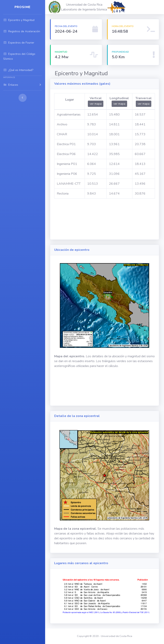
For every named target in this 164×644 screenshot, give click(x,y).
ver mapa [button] (96, 104)
